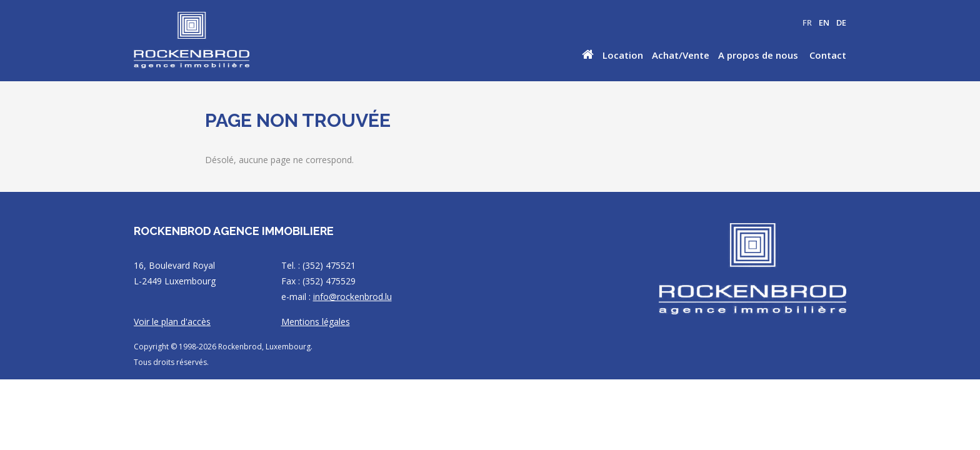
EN (824, 22)
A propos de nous (758, 55)
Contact (828, 55)
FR (807, 22)
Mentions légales (316, 322)
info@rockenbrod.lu (352, 297)
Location (623, 55)
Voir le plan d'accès (172, 322)
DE (841, 22)
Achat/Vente (681, 55)
